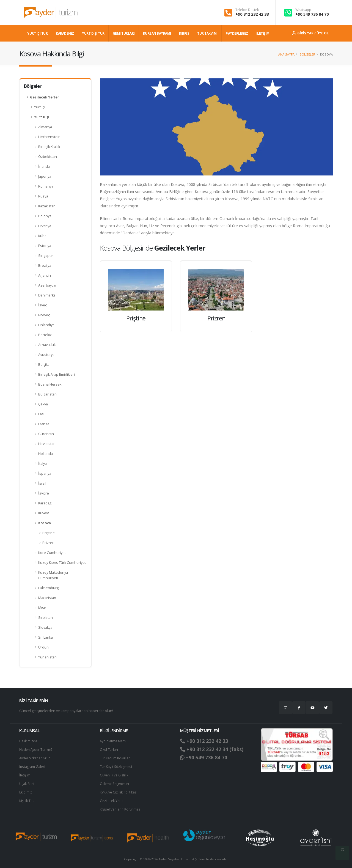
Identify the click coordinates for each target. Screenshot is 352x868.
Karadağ (45, 503)
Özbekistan (48, 157)
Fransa (44, 424)
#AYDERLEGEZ (237, 33)
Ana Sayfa (286, 54)
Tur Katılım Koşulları (116, 757)
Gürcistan (46, 434)
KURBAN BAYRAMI (157, 33)
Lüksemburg (48, 588)
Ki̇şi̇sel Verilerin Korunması (122, 807)
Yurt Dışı (42, 117)
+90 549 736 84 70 (312, 14)
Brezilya (45, 266)
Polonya (45, 216)
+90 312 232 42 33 (252, 14)
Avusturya (46, 355)
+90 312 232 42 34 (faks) (214, 749)
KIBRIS (184, 33)
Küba (42, 236)
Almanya (45, 127)
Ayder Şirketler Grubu (37, 757)
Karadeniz (65, 33)
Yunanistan (47, 657)
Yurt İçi (40, 107)
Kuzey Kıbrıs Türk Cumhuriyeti (62, 563)
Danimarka (47, 295)
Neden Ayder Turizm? (37, 749)
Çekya (43, 404)
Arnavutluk (47, 345)
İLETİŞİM (263, 33)
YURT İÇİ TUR (37, 33)
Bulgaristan (47, 394)
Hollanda (46, 454)
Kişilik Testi (28, 799)
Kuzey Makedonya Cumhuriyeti (53, 575)
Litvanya (45, 226)
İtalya (42, 464)
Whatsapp (303, 10)
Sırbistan (46, 618)
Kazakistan (47, 206)
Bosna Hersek (50, 384)
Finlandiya (46, 325)
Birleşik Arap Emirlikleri (57, 374)
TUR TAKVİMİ (207, 33)
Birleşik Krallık (49, 147)
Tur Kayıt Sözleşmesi (117, 766)
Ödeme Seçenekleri (116, 782)
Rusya (43, 196)
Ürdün (43, 647)
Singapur (46, 256)
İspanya (45, 473)
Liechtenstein (49, 137)
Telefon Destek (247, 10)
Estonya (45, 246)
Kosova (45, 523)
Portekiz (45, 335)
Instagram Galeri (33, 766)
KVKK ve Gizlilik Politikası (119, 790)
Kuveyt (44, 513)
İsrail (42, 483)
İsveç (42, 305)
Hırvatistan (47, 444)
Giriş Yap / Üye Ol (310, 33)
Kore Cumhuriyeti (52, 553)
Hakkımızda (28, 741)
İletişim (25, 774)
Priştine (49, 533)
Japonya (45, 176)
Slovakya (45, 627)
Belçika (44, 365)
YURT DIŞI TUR (93, 33)
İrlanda (44, 167)
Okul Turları (109, 749)
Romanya (46, 186)
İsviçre (44, 493)
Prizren (48, 543)
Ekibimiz (26, 790)
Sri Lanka (46, 637)
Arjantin (45, 275)
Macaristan (47, 598)
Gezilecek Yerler (45, 97)
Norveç (44, 315)
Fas (41, 414)
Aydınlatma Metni (114, 741)
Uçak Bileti (28, 782)
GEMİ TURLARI (124, 33)
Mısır (42, 608)
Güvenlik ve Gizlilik (115, 774)
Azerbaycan (48, 285)
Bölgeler (307, 54)
